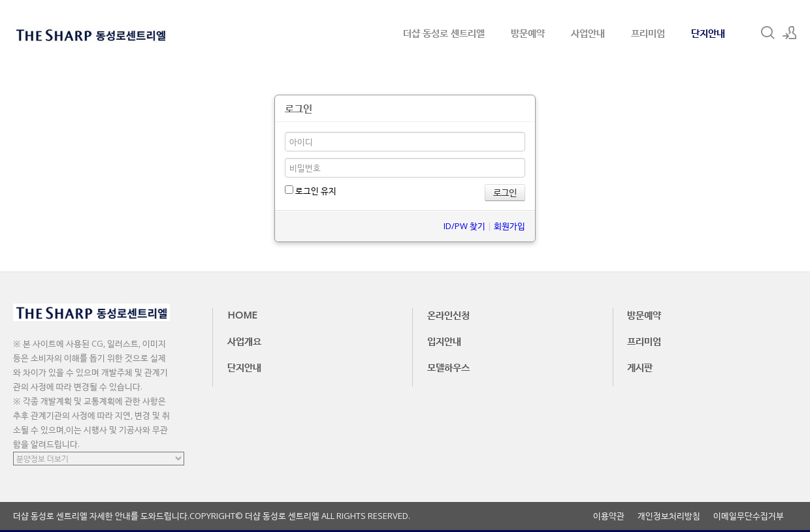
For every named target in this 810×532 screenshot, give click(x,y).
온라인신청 (448, 315)
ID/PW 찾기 (464, 226)
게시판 (640, 367)
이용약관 (609, 516)
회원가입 (510, 226)
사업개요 (244, 341)
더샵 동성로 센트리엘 (444, 33)
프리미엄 (648, 33)
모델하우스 (448, 367)
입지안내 (444, 341)
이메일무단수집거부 (749, 516)
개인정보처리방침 (669, 516)
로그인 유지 (311, 191)
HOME (242, 315)
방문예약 (528, 33)
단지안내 (708, 33)
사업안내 (588, 33)
